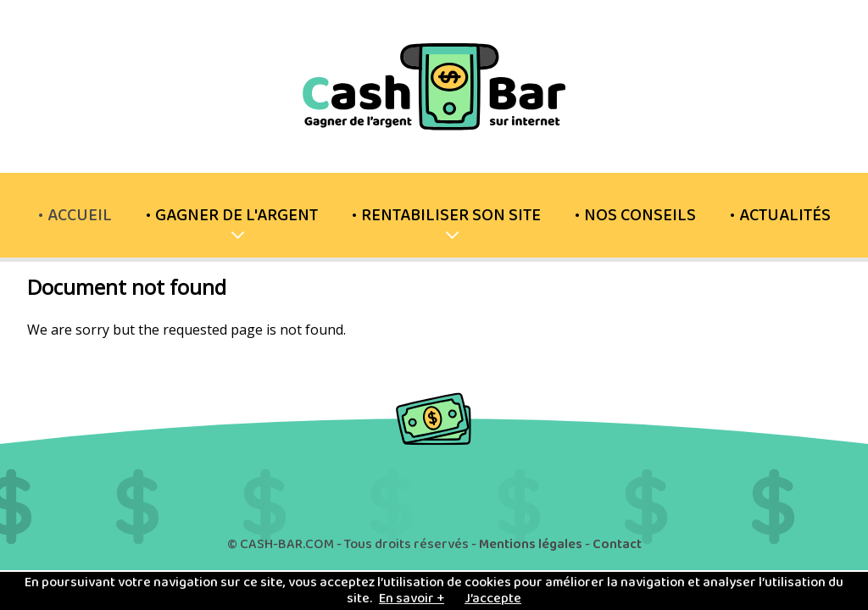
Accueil (80, 215)
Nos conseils (640, 215)
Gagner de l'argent (236, 224)
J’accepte (493, 599)
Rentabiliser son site (451, 224)
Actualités (785, 215)
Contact (617, 544)
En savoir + (412, 599)
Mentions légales (531, 544)
